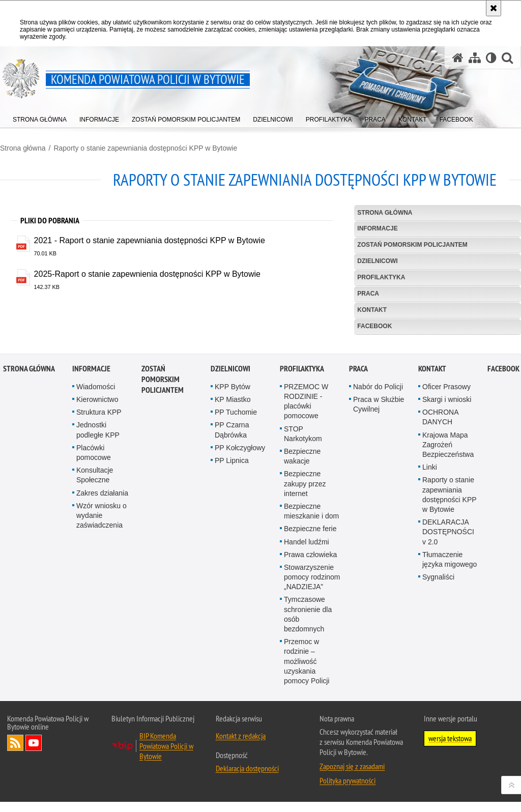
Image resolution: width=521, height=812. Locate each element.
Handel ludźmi (307, 706)
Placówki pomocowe (94, 617)
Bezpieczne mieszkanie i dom (311, 675)
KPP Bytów (233, 551)
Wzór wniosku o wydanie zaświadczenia (102, 680)
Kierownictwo (97, 564)
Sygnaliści (438, 741)
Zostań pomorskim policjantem (412, 245)
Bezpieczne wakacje (302, 620)
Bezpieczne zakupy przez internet (305, 648)
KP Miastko (233, 564)
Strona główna (23, 148)
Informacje (377, 228)
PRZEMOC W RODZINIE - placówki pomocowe (306, 566)
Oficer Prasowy (446, 551)
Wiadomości (96, 551)
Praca (368, 294)
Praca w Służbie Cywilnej (379, 569)
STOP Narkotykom (303, 598)
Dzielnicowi (377, 261)
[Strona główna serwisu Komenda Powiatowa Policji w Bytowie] (458, 58)
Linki (430, 631)
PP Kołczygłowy (240, 612)
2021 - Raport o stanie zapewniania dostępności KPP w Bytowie (150, 240)
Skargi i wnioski (447, 564)
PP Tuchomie (236, 576)
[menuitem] (40, 117)
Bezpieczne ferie (310, 693)
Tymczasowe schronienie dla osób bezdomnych (308, 778)
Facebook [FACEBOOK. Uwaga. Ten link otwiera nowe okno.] (374, 326)
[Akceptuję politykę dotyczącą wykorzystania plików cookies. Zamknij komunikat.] (494, 8)
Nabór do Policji (378, 551)
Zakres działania (102, 657)
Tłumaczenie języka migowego (450, 723)
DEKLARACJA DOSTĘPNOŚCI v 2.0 (448, 696)
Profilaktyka (381, 277)
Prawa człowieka (310, 718)
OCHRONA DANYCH (440, 581)
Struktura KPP (99, 576)
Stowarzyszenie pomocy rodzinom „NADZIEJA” (312, 741)
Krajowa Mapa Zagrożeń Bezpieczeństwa (448, 608)
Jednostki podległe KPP (98, 594)
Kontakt (372, 310)
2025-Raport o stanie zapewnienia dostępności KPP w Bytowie (147, 274)
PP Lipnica (232, 625)
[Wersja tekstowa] (491, 58)
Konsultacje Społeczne (95, 639)
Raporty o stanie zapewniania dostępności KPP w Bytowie (145, 148)
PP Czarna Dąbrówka (232, 594)
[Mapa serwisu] (475, 58)
